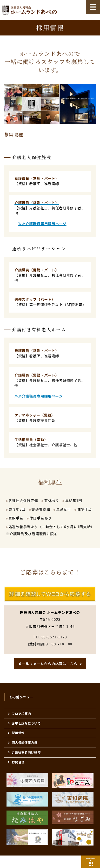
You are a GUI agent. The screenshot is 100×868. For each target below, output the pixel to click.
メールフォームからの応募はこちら (48, 664)
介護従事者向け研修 (26, 752)
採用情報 (18, 733)
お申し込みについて (26, 723)
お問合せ (18, 762)
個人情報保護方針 (25, 743)
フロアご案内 (21, 714)
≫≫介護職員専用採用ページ (42, 224)
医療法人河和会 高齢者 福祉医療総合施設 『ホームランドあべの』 (29, 10)
